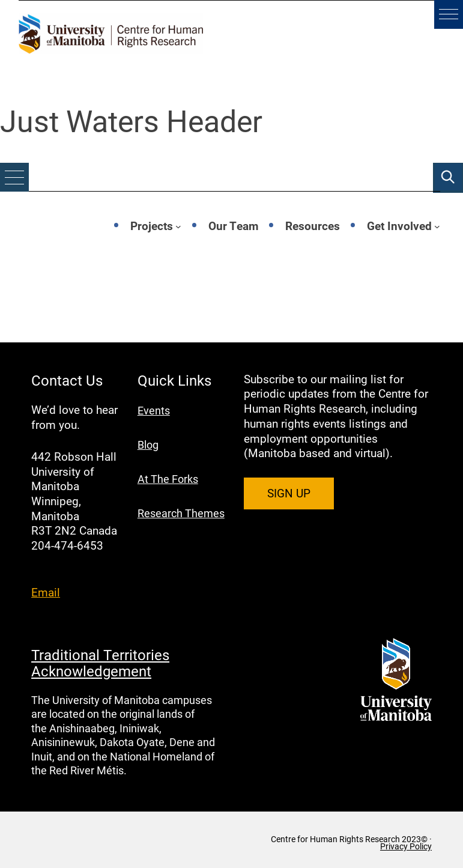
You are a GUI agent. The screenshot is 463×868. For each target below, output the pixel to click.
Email (46, 592)
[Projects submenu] (178, 226)
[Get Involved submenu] (437, 226)
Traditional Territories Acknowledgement (100, 663)
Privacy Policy (406, 846)
